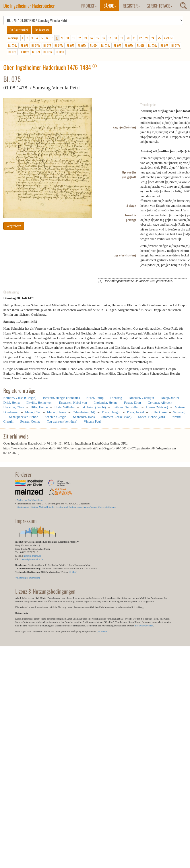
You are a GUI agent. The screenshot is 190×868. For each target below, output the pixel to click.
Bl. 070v (13, 45)
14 (91, 38)
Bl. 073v (82, 45)
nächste (168, 38)
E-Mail (73, 572)
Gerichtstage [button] (159, 6)
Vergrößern (14, 226)
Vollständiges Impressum (28, 578)
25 (159, 38)
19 (122, 38)
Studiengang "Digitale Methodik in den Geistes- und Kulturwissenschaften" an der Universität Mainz (66, 507)
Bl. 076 (141, 45)
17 (110, 38)
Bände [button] (110, 6)
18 (116, 38)
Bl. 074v (106, 45)
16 (104, 38)
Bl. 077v (176, 45)
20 (128, 38)
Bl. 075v (129, 45)
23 (147, 38)
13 (85, 38)
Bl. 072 (47, 45)
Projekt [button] (89, 6)
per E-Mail (102, 631)
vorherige (13, 38)
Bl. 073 (70, 45)
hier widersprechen (144, 626)
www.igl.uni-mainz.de (32, 559)
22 (140, 38)
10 (68, 38)
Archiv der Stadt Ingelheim (30, 500)
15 (98, 38)
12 (79, 38)
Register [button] (131, 6)
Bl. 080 (60, 52)
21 (134, 38)
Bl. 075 (117, 45)
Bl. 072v (59, 45)
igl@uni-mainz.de (32, 556)
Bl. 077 (164, 45)
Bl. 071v (36, 45)
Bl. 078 (12, 52)
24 (153, 38)
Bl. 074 (94, 45)
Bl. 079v (48, 52)
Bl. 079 (36, 52)
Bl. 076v (153, 45)
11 (74, 38)
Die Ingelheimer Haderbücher (29, 6)
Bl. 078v (24, 52)
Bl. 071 (24, 45)
